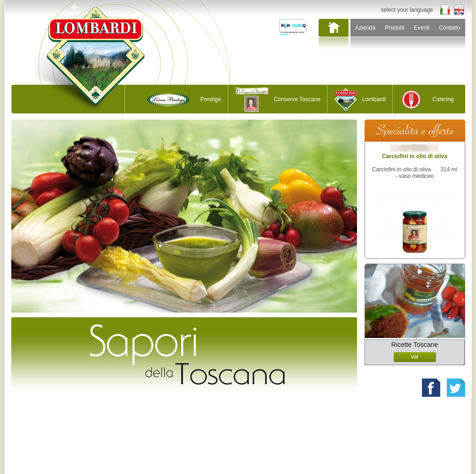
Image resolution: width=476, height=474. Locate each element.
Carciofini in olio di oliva (415, 164)
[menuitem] (333, 34)
